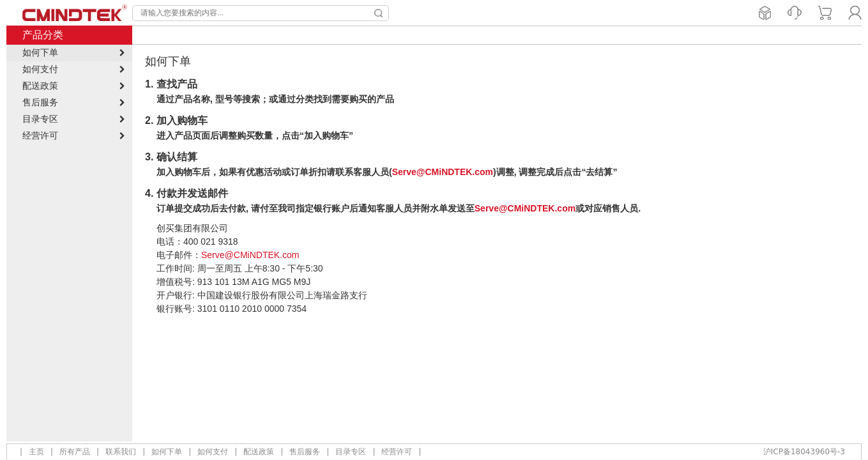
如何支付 (213, 452)
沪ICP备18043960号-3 (804, 452)
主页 (36, 452)
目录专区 (351, 452)
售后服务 (305, 452)
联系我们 (121, 452)
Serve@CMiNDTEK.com (443, 172)
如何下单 (167, 452)
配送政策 (259, 452)
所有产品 (75, 452)
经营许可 (397, 452)
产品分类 (43, 35)
